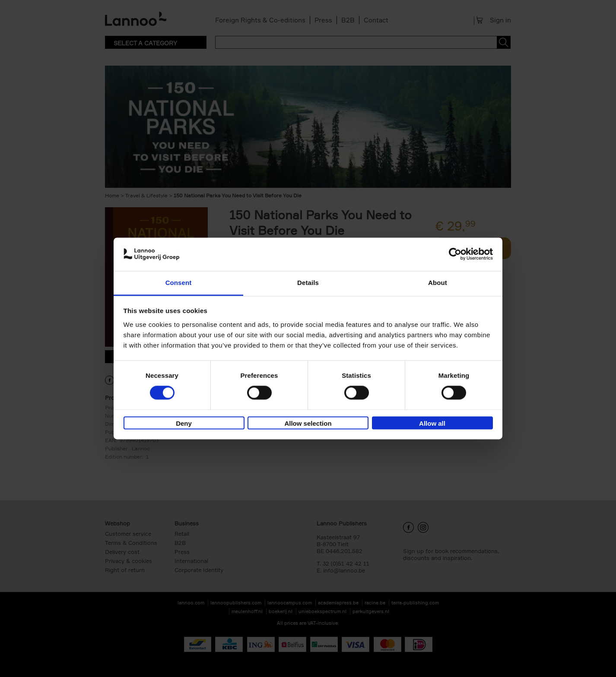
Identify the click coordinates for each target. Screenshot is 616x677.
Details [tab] (308, 283)
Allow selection (308, 423)
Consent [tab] (179, 283)
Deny (184, 423)
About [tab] (438, 283)
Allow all (432, 423)
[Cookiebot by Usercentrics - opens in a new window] (455, 254)
